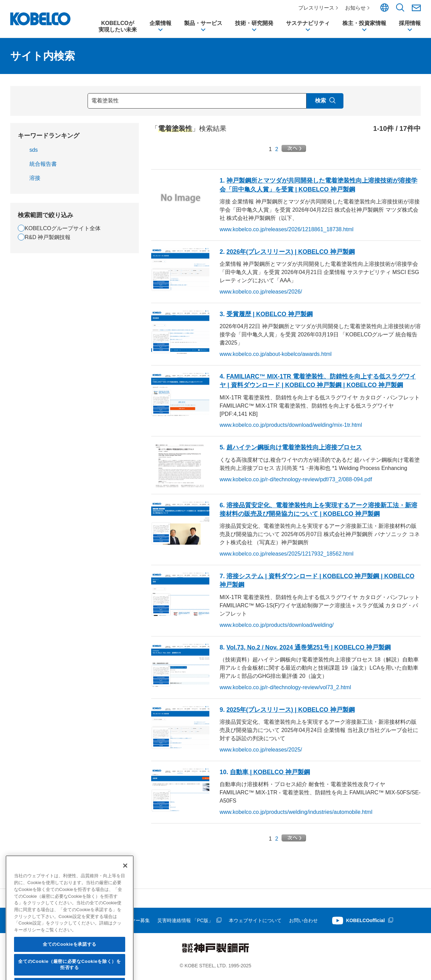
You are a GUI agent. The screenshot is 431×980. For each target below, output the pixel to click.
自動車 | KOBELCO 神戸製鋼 (270, 776)
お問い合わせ (303, 924)
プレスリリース (317, 8)
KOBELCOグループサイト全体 (62, 232)
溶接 (35, 181)
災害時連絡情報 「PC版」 (185, 924)
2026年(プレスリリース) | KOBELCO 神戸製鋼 (291, 255)
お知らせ (356, 8)
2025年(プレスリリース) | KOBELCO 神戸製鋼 (291, 713)
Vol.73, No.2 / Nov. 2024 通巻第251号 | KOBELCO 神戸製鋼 (310, 651)
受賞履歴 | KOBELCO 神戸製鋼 (270, 318)
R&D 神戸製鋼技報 (48, 241)
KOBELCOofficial (366, 924)
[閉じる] (125, 919)
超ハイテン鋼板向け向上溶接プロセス (294, 451)
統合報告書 (43, 167)
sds (34, 153)
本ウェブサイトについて (255, 924)
